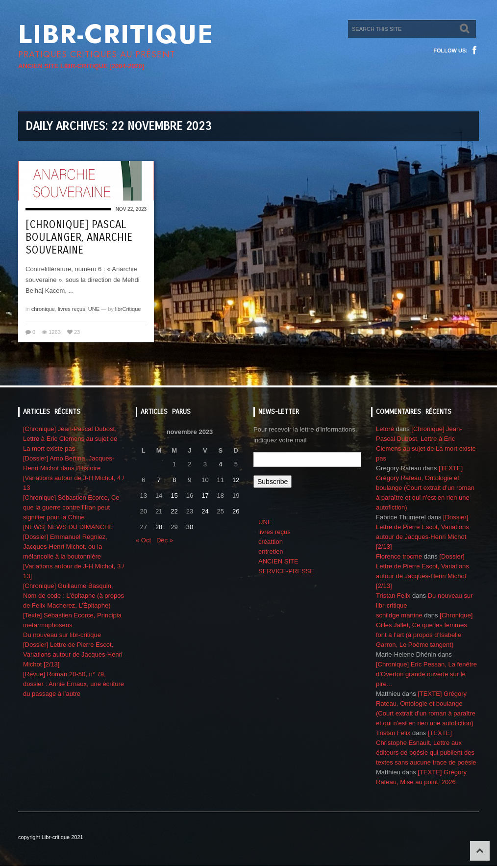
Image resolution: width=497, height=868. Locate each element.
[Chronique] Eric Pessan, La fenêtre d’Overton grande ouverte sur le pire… (426, 674)
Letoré (385, 429)
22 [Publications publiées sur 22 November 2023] (174, 511)
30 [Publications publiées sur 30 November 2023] (190, 527)
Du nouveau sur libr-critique (62, 635)
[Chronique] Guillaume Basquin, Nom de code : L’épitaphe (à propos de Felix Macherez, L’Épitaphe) (74, 596)
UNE (94, 309)
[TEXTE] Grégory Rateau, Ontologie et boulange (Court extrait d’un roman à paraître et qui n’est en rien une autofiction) (425, 488)
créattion (271, 542)
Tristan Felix (393, 596)
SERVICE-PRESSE (286, 571)
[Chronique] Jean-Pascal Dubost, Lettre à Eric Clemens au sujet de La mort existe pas (70, 439)
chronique (43, 309)
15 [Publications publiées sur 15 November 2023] (174, 496)
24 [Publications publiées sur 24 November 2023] (205, 511)
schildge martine (399, 615)
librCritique (128, 309)
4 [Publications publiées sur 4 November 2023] (220, 464)
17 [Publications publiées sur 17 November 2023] (205, 496)
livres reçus (72, 309)
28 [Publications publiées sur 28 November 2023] (159, 527)
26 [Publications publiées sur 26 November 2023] (236, 511)
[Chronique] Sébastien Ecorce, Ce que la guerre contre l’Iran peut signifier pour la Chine (71, 507)
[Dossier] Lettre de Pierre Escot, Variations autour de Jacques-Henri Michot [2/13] (73, 654)
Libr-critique (116, 34)
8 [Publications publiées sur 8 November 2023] (174, 480)
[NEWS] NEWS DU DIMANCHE (68, 527)
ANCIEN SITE (278, 561)
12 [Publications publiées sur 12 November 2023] (236, 480)
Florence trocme (399, 556)
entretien (271, 551)
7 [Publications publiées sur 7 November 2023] (159, 480)
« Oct (143, 540)
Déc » (165, 540)
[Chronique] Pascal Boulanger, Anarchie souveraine (79, 237)
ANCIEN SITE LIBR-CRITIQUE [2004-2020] (81, 66)
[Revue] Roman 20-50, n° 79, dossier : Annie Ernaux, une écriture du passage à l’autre (74, 684)
